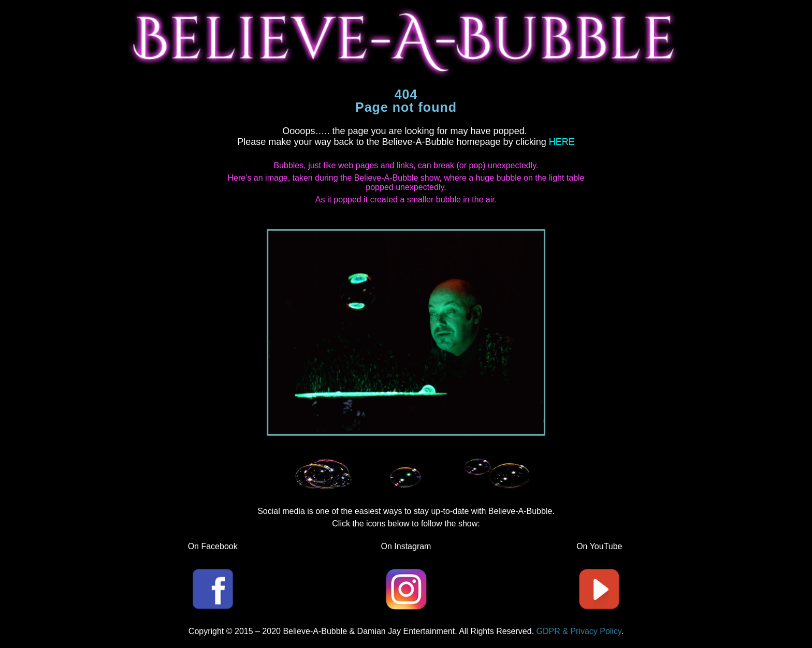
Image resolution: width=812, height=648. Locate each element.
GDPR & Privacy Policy (579, 631)
